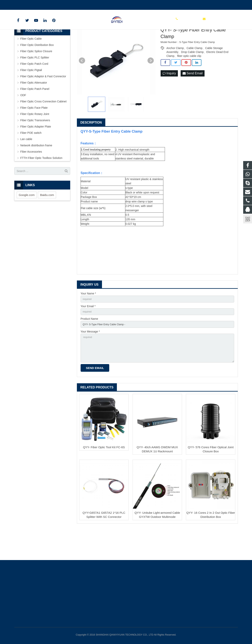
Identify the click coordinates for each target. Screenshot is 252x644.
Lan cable (26, 164)
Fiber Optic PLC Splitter (35, 83)
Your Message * (90, 359)
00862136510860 (28, 4)
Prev (82, 86)
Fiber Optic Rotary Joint (35, 139)
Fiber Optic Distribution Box (37, 70)
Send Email (193, 99)
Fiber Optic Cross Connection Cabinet (44, 127)
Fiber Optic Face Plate (34, 133)
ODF (23, 120)
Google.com (27, 220)
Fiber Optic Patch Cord (34, 89)
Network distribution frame (36, 170)
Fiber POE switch (31, 158)
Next (151, 86)
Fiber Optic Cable (31, 64)
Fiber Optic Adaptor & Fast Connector (43, 101)
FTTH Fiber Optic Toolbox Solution (41, 183)
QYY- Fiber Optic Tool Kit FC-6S (104, 479)
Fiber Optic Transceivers (35, 145)
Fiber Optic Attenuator (34, 108)
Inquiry (169, 99)
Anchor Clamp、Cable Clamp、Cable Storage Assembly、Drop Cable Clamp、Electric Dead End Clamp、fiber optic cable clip (197, 73)
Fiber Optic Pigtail (31, 95)
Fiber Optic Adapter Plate (36, 152)
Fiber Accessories (31, 177)
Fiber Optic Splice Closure (36, 76)
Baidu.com (47, 220)
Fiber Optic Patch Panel (35, 114)
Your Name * (88, 319)
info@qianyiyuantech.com (60, 4)
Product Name (89, 346)
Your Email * (88, 332)
